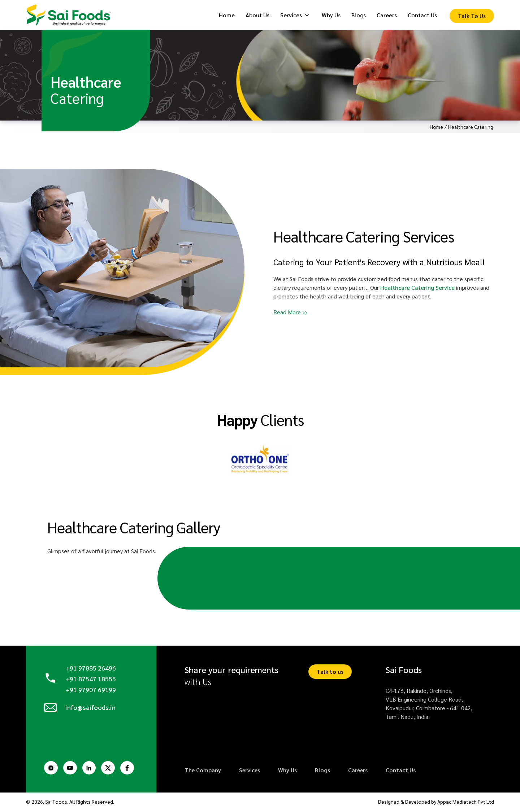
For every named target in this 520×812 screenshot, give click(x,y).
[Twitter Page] (111, 769)
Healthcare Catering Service (417, 289)
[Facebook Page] (131, 769)
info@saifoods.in (91, 710)
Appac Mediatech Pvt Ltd (466, 803)
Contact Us (401, 771)
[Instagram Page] (51, 769)
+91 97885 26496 (91, 669)
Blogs (322, 771)
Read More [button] (287, 313)
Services (250, 771)
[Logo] (71, 16)
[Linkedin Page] (91, 769)
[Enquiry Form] (472, 17)
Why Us (287, 771)
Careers (358, 771)
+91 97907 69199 (91, 690)
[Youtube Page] (71, 769)
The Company (203, 771)
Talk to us (330, 673)
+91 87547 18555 (91, 680)
